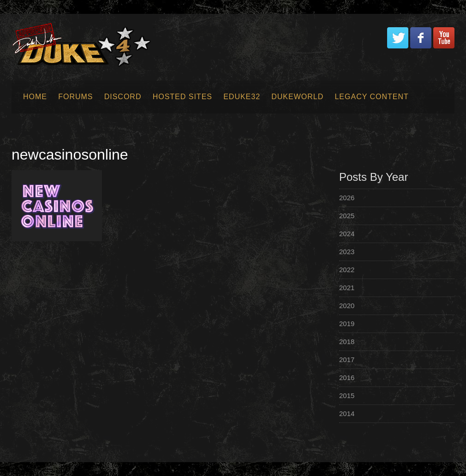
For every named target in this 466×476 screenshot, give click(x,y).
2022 (347, 270)
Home (35, 97)
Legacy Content (371, 97)
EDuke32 (242, 97)
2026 (347, 198)
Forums (75, 97)
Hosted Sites (182, 97)
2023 (347, 252)
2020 (347, 306)
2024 (347, 234)
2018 (347, 342)
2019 (347, 324)
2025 (347, 216)
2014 (347, 414)
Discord (123, 97)
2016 (347, 378)
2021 (347, 288)
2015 (347, 396)
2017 (347, 360)
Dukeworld (297, 97)
